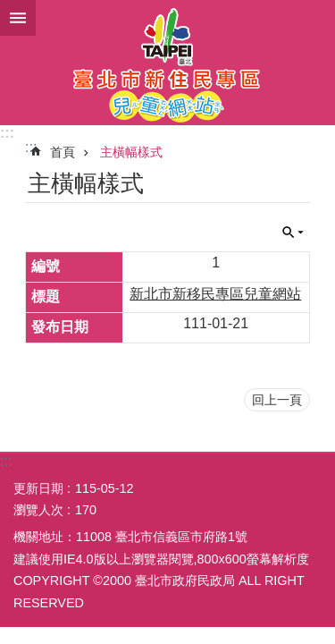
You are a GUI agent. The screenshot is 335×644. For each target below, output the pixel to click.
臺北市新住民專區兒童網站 (167, 63)
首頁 (63, 152)
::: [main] (31, 147)
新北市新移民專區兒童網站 (215, 294)
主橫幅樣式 (131, 152)
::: (7, 133)
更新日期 (38, 488)
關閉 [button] (293, 233)
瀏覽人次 (38, 510)
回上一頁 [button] (277, 400)
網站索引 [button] (18, 18)
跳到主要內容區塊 (9, 9)
